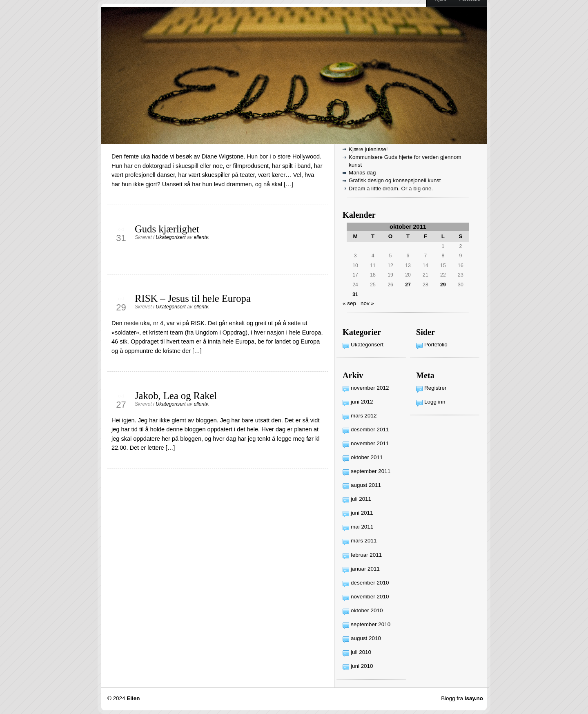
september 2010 (371, 624)
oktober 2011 (367, 457)
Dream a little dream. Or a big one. (391, 189)
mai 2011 (362, 527)
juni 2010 (362, 666)
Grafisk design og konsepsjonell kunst (395, 180)
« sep (349, 303)
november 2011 (370, 443)
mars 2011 (364, 541)
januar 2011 (365, 569)
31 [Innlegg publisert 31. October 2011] (355, 295)
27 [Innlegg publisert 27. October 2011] (408, 285)
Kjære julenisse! (368, 149)
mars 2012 (364, 416)
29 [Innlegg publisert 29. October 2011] (443, 285)
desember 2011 (370, 430)
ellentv (201, 237)
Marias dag (362, 173)
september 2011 (371, 471)
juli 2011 (361, 499)
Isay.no (474, 698)
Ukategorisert (170, 237)
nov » (367, 303)
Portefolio (436, 345)
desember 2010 (370, 583)
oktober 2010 (367, 610)
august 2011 (366, 485)
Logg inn (435, 402)
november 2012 (370, 388)
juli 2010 (361, 652)
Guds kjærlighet (167, 229)
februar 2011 (366, 555)
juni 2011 (362, 513)
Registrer (435, 388)
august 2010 (366, 638)
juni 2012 (362, 402)
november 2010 (370, 597)
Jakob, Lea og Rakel (176, 396)
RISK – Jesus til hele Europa (193, 298)
